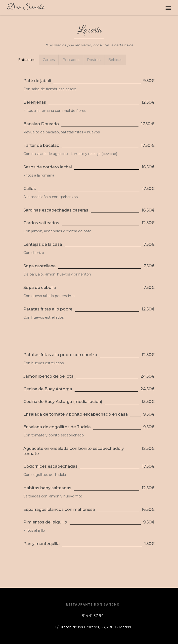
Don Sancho (26, 7)
